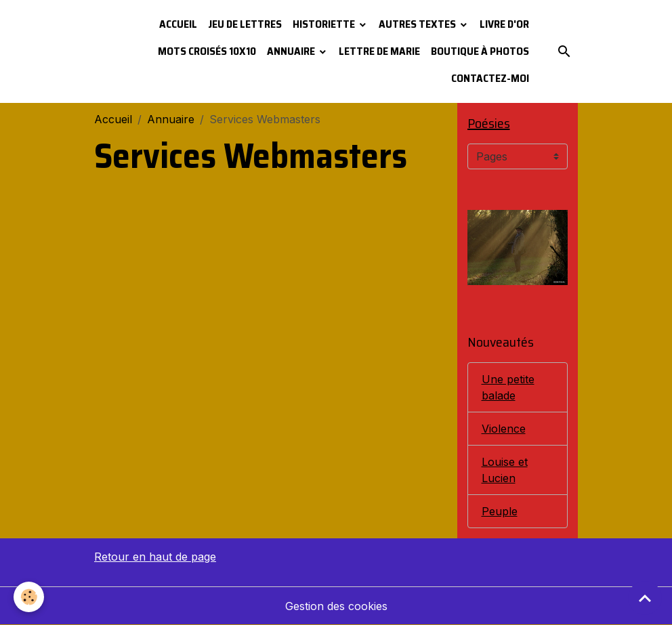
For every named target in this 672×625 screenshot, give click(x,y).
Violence (504, 429)
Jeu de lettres (245, 24)
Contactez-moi (490, 78)
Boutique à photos (480, 51)
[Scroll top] (645, 598)
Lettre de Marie (379, 51)
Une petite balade (508, 387)
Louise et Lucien (505, 470)
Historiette (325, 24)
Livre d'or (504, 24)
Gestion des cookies (336, 606)
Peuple (500, 511)
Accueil (178, 24)
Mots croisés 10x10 (207, 51)
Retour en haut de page (155, 557)
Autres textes (418, 24)
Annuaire (292, 51)
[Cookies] (29, 597)
